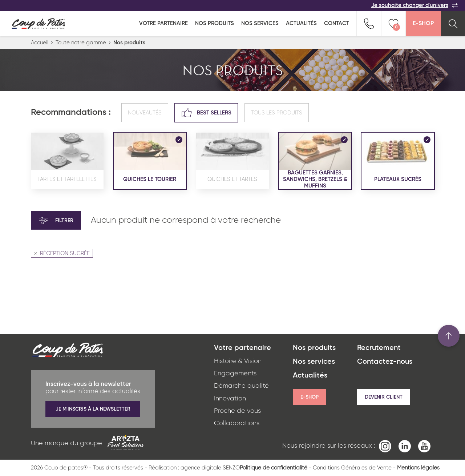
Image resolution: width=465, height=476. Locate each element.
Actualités (301, 23)
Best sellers (206, 112)
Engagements (235, 374)
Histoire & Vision (238, 361)
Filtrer (56, 221)
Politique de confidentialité (274, 468)
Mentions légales (418, 468)
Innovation (230, 399)
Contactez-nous (385, 362)
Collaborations (237, 423)
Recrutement (379, 348)
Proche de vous (237, 411)
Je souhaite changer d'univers (415, 5)
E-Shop (423, 24)
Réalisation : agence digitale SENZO (194, 468)
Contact (337, 23)
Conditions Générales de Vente (352, 468)
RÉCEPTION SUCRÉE (62, 253)
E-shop (310, 397)
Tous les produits (277, 113)
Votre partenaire (163, 23)
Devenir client (384, 397)
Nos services (260, 23)
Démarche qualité (241, 386)
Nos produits (215, 23)
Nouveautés (145, 113)
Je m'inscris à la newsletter (93, 409)
